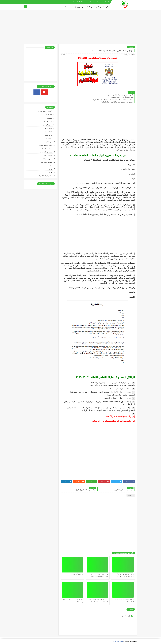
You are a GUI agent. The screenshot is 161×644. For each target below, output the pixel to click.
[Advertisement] (80, 28)
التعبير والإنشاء (48, 122)
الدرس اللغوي (49, 135)
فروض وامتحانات (76, 7)
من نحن (87, 2)
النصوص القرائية (48, 159)
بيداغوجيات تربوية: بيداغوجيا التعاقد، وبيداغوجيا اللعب (73, 601)
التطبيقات (50, 118)
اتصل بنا (81, 2)
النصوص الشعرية (48, 155)
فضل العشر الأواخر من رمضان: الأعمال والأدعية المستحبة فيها (99, 575)
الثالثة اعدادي (49, 128)
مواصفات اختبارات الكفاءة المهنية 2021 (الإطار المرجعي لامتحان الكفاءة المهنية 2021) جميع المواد (98, 601)
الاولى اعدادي (49, 115)
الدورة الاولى (49, 138)
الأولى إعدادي (104, 7)
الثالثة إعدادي (86, 7)
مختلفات (67, 7)
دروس (51, 166)
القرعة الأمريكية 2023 (76, 574)
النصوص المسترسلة (47, 162)
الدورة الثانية (49, 142)
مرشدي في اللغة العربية (46, 176)
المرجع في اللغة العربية (46, 149)
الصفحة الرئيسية (105, 2)
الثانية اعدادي (49, 132)
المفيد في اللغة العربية (46, 152)
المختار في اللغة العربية (46, 145)
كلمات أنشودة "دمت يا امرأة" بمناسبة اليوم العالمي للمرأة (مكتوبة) (113, 100)
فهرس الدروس (74, 2)
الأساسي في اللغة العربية (45, 111)
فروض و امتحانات (48, 169)
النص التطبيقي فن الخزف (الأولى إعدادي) (120, 95)
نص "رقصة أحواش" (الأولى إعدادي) (122, 97)
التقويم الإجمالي (48, 125)
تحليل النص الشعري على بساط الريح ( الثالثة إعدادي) (117, 102)
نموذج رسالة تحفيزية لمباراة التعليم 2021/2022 (123, 601)
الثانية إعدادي (95, 7)
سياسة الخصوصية (95, 2)
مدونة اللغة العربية (118, 641)
